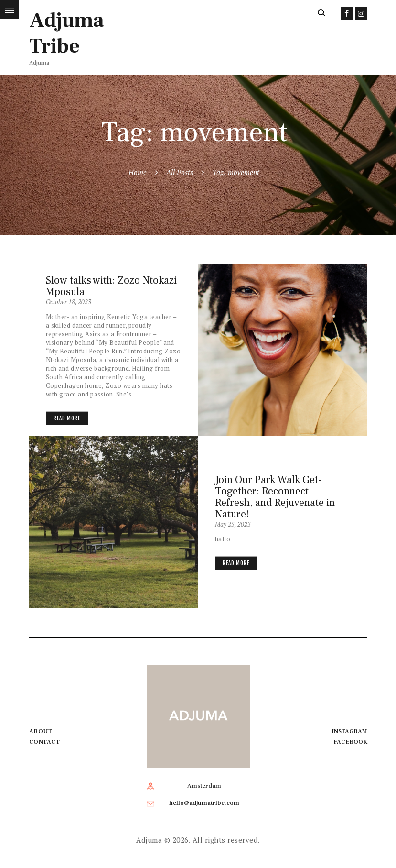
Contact (45, 742)
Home (138, 172)
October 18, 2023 (69, 302)
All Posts (180, 172)
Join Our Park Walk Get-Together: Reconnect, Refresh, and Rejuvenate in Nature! (275, 496)
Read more (67, 418)
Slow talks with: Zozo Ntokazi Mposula (111, 286)
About (41, 731)
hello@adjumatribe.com (204, 803)
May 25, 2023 (233, 524)
